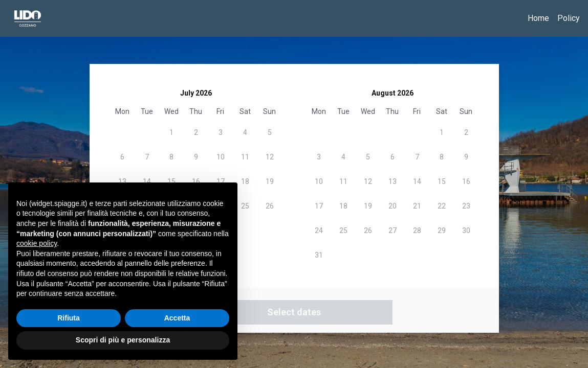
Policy (569, 18)
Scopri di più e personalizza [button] (123, 340)
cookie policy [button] (37, 243)
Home (538, 18)
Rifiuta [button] (69, 318)
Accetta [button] (177, 318)
